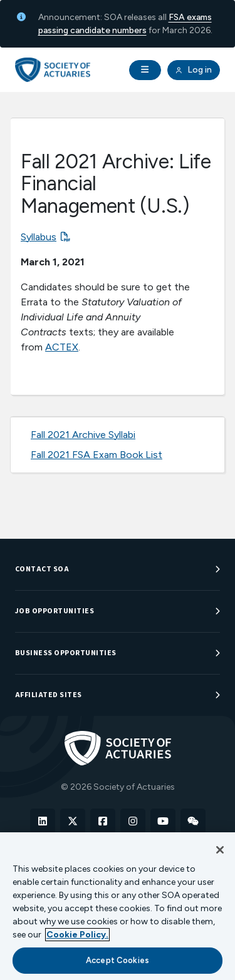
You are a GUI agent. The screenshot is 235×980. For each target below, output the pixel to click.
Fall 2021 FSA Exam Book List (97, 455)
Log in (194, 70)
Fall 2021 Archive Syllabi (83, 435)
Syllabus (39, 237)
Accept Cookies (118, 960)
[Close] (220, 850)
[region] (118, 906)
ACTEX (62, 347)
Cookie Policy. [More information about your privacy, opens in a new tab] (77, 935)
